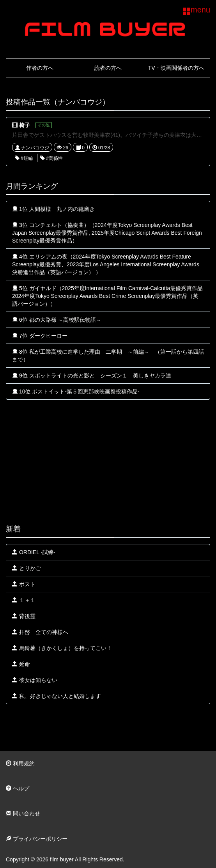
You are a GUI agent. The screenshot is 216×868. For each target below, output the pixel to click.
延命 (21, 664)
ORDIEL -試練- (34, 552)
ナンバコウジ (32, 148)
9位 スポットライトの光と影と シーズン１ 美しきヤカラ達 (92, 376)
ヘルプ (18, 788)
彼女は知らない (35, 680)
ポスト (24, 584)
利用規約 (20, 763)
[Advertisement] (108, 462)
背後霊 (24, 616)
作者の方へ (40, 68)
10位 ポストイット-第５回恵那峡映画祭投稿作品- (76, 391)
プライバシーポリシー (37, 839)
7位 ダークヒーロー (40, 336)
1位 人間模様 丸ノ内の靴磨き (53, 209)
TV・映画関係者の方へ (176, 68)
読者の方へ (108, 68)
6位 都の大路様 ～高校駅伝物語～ (57, 320)
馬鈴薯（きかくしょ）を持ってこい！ (62, 648)
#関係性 (51, 158)
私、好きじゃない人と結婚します (57, 696)
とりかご (27, 568)
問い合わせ (23, 813)
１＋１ (24, 600)
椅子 (25, 125)
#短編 (24, 158)
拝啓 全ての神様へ (40, 632)
